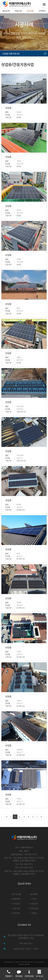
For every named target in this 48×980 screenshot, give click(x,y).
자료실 (34, 913)
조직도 (34, 899)
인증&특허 (16, 899)
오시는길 (16, 904)
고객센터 (42, 11)
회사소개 (6, 11)
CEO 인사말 (16, 894)
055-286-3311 (26, 943)
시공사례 (30, 11)
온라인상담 (34, 908)
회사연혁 (34, 894)
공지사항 (16, 913)
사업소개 (18, 11)
